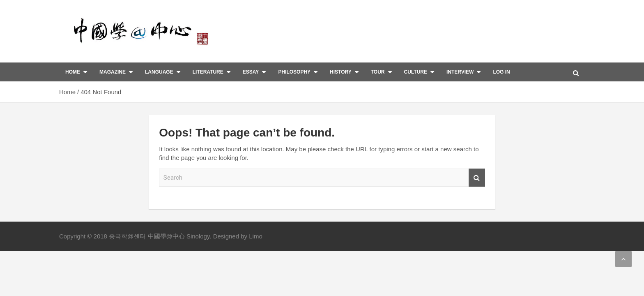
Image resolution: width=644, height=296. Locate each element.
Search (477, 178)
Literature (208, 72)
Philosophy (294, 72)
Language (159, 72)
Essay (251, 72)
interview (460, 72)
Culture (416, 72)
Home (73, 72)
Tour (378, 72)
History (341, 72)
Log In (501, 72)
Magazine (113, 72)
